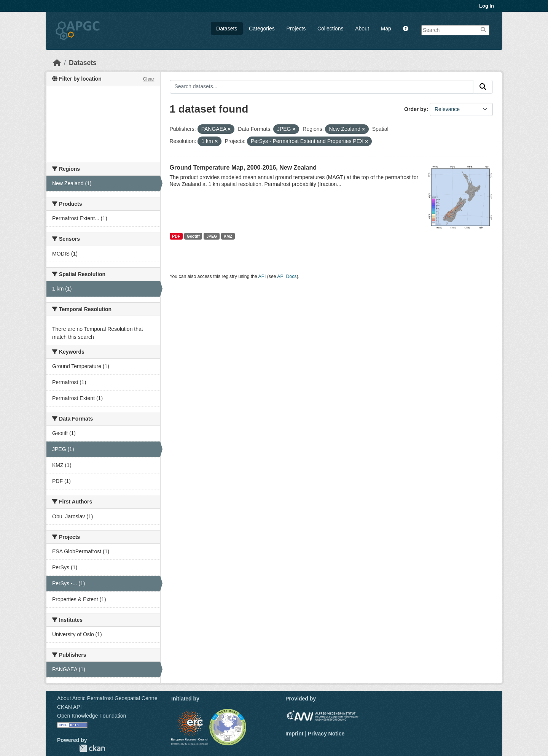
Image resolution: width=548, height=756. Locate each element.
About (362, 29)
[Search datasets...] (322, 87)
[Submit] (483, 87)
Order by (415, 109)
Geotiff (193, 236)
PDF (176, 236)
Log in (487, 6)
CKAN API (69, 707)
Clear (148, 79)
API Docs (287, 276)
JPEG (212, 236)
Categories (262, 29)
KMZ (228, 236)
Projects (296, 29)
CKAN (92, 748)
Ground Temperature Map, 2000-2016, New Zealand (243, 168)
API (262, 276)
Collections (330, 29)
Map (386, 29)
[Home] (57, 63)
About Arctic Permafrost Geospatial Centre (107, 698)
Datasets (227, 29)
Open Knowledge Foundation (92, 716)
